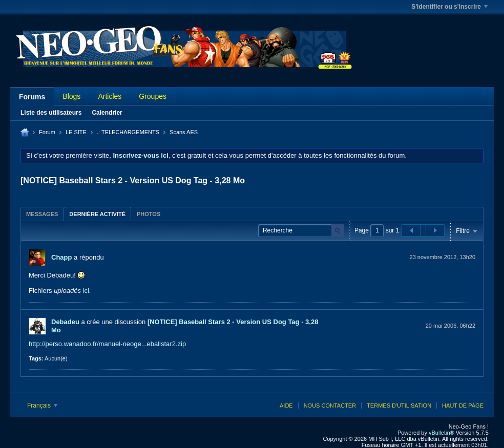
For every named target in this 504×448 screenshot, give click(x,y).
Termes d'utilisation (399, 406)
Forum (47, 132)
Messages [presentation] (42, 214)
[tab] (42, 214)
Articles (110, 96)
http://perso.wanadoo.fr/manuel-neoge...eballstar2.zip (107, 344)
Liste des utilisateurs (51, 113)
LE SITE (76, 132)
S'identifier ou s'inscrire (449, 7)
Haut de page (463, 406)
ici (86, 291)
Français (42, 406)
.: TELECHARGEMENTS (128, 132)
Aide (286, 406)
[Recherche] (301, 231)
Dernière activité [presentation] (97, 214)
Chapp (61, 257)
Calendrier (107, 113)
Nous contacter (330, 406)
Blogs (71, 96)
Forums (32, 97)
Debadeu (65, 322)
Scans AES (184, 132)
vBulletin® (442, 433)
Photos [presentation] (149, 214)
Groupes (153, 96)
